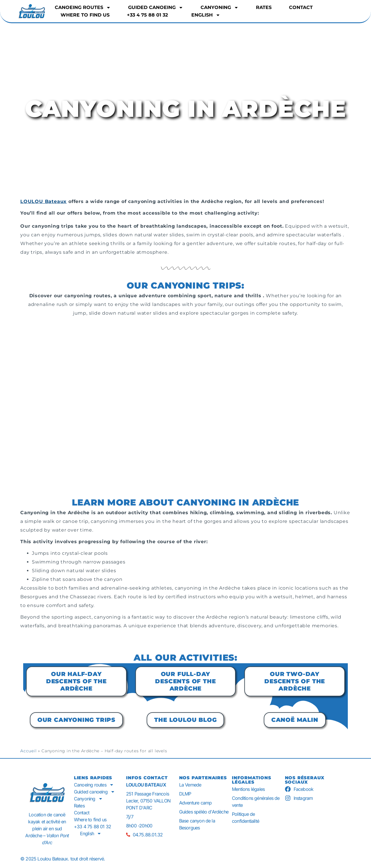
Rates (264, 7)
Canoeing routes (83, 8)
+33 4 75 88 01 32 (147, 15)
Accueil (29, 751)
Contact (301, 7)
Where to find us (85, 15)
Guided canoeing (156, 8)
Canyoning (220, 8)
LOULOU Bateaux (43, 201)
